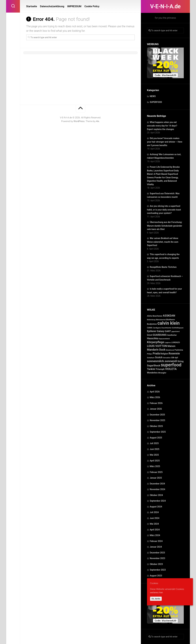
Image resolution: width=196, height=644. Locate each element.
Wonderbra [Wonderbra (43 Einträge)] (152, 373)
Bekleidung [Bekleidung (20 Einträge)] (151, 320)
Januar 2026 (156, 409)
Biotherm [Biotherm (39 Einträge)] (171, 319)
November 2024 (157, 489)
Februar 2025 (156, 472)
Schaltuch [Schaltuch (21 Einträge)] (151, 358)
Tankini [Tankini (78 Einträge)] (151, 369)
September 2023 (158, 570)
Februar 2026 (156, 403)
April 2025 (155, 461)
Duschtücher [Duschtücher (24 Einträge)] (166, 328)
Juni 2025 (155, 449)
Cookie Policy (92, 6)
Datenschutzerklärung (52, 6)
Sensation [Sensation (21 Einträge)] (167, 358)
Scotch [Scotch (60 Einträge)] (159, 357)
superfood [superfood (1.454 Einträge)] (171, 365)
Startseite (32, 6)
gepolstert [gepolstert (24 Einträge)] (176, 331)
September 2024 (158, 501)
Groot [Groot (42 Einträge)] (150, 335)
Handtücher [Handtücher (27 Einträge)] (172, 335)
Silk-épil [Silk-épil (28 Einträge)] (175, 358)
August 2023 (156, 576)
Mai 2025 (154, 455)
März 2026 (155, 397)
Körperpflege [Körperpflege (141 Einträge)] (156, 342)
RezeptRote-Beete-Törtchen (163, 267)
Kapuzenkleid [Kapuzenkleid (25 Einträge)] (164, 339)
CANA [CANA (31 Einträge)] (150, 328)
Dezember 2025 (157, 415)
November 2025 (157, 420)
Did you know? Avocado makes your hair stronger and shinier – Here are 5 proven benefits (165, 142)
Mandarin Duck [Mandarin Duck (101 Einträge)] (156, 350)
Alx (98, 121)
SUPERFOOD (156, 102)
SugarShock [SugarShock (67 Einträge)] (154, 366)
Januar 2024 (156, 547)
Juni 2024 (155, 518)
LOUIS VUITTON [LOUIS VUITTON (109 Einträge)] (157, 346)
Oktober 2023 (156, 564)
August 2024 (156, 507)
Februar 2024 (156, 541)
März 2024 (155, 535)
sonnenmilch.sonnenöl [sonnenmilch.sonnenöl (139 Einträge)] (162, 361)
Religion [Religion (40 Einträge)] (164, 354)
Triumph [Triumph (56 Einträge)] (160, 369)
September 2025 (158, 432)
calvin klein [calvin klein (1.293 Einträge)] (169, 323)
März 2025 (155, 466)
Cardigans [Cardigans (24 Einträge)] (157, 328)
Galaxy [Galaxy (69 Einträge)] (161, 331)
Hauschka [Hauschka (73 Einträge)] (153, 338)
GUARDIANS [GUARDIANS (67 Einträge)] (160, 335)
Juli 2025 (154, 443)
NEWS (153, 96)
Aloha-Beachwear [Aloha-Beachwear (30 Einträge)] (155, 316)
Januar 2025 (156, 478)
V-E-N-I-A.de (165, 6)
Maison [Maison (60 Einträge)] (171, 346)
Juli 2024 (154, 512)
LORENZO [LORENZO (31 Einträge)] (176, 342)
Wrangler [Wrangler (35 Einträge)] (162, 373)
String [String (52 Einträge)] (180, 361)
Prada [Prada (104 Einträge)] (156, 353)
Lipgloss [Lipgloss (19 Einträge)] (168, 343)
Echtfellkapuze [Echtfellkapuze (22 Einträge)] (178, 328)
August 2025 (156, 438)
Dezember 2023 (157, 553)
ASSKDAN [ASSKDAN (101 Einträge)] (169, 316)
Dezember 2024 (157, 484)
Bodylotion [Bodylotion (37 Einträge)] (152, 324)
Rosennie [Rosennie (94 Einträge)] (174, 354)
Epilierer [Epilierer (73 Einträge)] (152, 331)
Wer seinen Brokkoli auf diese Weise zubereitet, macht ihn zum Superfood (163, 242)
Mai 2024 (154, 524)
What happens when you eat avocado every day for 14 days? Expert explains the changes (162, 126)
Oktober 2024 (156, 495)
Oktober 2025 (156, 426)
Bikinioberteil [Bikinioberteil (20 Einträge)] (161, 320)
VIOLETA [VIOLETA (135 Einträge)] (171, 369)
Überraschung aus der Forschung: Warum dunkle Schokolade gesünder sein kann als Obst (165, 226)
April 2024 (155, 530)
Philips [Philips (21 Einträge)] (150, 354)
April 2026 (155, 392)
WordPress (79, 121)
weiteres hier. (157, 592)
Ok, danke (156, 599)
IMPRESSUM (74, 6)
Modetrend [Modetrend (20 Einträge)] (170, 350)
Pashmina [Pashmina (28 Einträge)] (179, 350)
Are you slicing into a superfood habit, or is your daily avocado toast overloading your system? (164, 210)
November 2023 (157, 558)
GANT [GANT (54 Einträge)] (168, 331)
